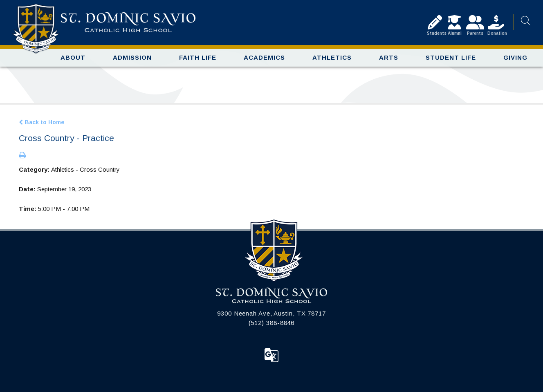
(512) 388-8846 (272, 323)
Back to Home (42, 122)
